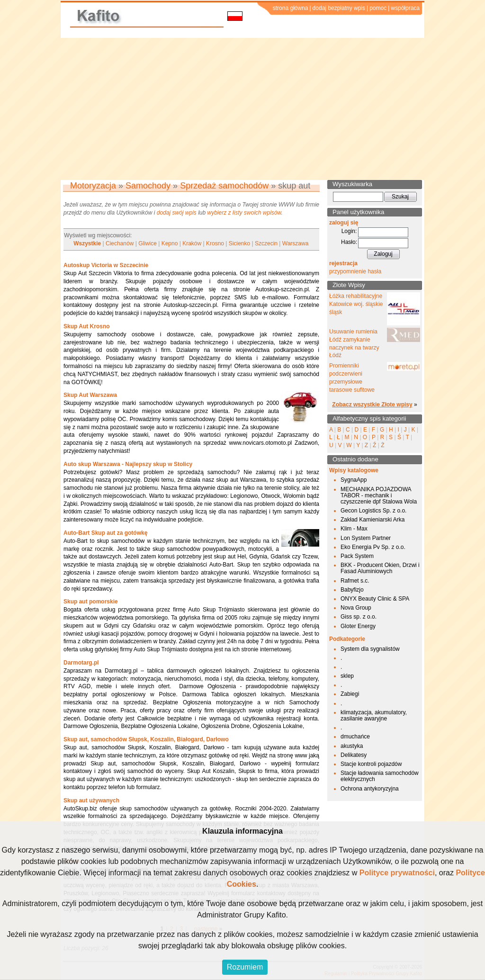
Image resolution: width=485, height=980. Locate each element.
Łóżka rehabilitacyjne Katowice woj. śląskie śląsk (356, 304)
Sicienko (239, 243)
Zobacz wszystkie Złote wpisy (372, 405)
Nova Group (356, 608)
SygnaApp (354, 480)
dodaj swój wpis (177, 213)
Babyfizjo (352, 590)
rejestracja (343, 263)
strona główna (291, 8)
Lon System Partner (366, 538)
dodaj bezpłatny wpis (339, 8)
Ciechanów (120, 243)
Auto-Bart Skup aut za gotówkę (105, 533)
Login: (349, 231)
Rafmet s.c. (355, 581)
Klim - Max (354, 529)
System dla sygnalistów (370, 649)
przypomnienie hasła (355, 271)
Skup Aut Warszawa (90, 395)
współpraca (405, 8)
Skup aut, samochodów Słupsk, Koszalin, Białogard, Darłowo (146, 739)
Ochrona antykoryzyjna (370, 789)
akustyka (352, 746)
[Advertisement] (242, 109)
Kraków (192, 243)
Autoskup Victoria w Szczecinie (106, 265)
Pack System (357, 556)
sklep (347, 676)
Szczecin (266, 243)
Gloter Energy (358, 626)
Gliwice (148, 243)
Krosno (215, 243)
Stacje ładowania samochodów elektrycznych (380, 776)
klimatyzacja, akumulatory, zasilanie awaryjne (374, 715)
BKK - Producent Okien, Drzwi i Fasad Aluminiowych (380, 568)
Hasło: (349, 242)
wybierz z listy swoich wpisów (244, 213)
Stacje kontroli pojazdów (371, 764)
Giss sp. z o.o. (359, 617)
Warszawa (296, 243)
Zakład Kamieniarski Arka (373, 520)
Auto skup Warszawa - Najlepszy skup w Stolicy (128, 464)
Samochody (148, 186)
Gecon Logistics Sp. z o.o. (373, 511)
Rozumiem (245, 967)
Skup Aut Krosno (87, 326)
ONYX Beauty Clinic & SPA (375, 599)
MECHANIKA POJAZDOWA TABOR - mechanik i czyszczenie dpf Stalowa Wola (379, 495)
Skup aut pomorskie (91, 602)
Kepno (170, 243)
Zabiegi (350, 694)
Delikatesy (354, 755)
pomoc (378, 8)
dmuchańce (355, 737)
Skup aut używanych (91, 800)
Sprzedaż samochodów (224, 186)
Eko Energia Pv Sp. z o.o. (373, 547)
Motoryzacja (93, 186)
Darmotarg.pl (81, 663)
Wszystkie (87, 243)
